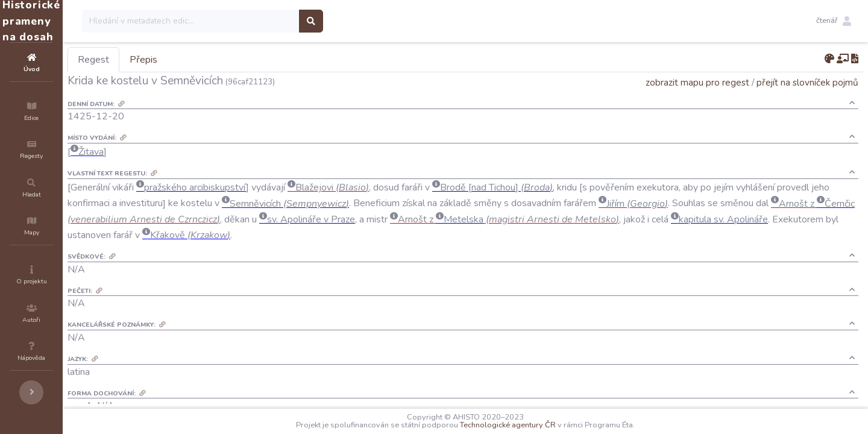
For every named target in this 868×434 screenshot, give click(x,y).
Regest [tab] (166, 60)
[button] (834, 21)
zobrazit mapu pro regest (697, 82)
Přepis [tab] (216, 60)
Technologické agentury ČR (544, 425)
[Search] (263, 21)
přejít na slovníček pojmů (807, 82)
